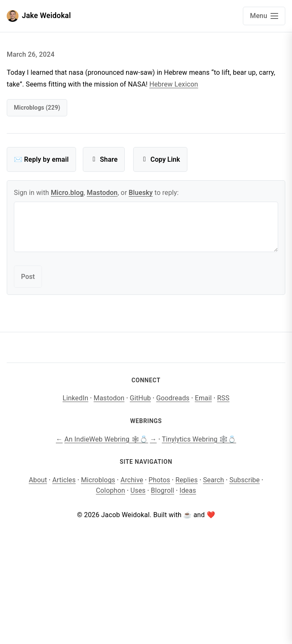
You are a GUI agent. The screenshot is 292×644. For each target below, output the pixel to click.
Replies (187, 480)
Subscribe (245, 480)
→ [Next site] (153, 439)
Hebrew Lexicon (174, 84)
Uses (138, 490)
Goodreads (173, 398)
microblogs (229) (37, 108)
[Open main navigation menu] (264, 16)
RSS (223, 398)
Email (203, 398)
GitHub (140, 398)
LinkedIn (75, 398)
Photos (159, 480)
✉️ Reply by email (41, 159)
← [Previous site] (59, 439)
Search (213, 480)
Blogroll (162, 490)
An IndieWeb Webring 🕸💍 (106, 439)
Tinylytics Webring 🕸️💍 (199, 439)
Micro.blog (67, 193)
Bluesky (141, 193)
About (38, 480)
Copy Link (160, 159)
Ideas (188, 490)
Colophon (110, 490)
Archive (132, 480)
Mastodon (102, 193)
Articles (64, 480)
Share (104, 159)
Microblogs (98, 480)
